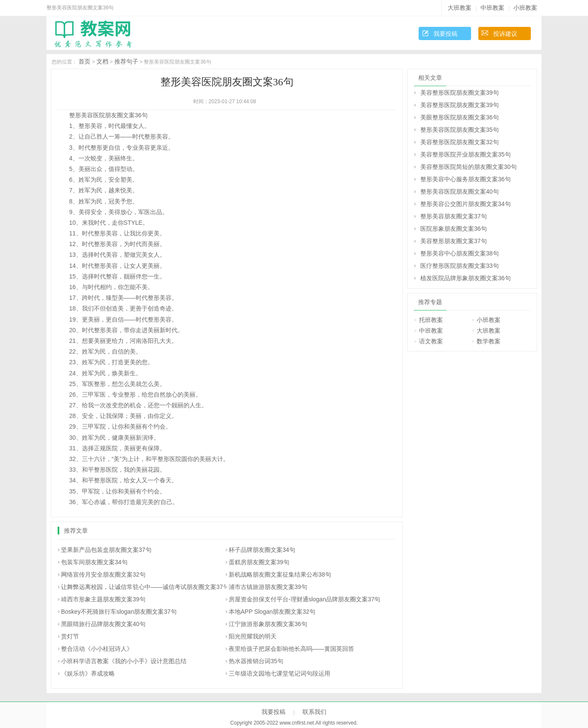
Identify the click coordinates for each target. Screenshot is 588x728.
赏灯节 (70, 636)
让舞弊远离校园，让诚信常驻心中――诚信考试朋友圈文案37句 (145, 587)
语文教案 (431, 341)
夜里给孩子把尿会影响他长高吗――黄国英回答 (291, 649)
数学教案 (489, 341)
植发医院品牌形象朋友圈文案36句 (466, 278)
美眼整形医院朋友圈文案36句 (460, 117)
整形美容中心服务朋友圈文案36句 (466, 179)
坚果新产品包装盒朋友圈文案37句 (106, 550)
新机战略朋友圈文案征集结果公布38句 (280, 574)
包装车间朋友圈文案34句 (94, 562)
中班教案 (492, 8)
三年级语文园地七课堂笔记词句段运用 (279, 673)
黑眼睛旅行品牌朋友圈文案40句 (103, 624)
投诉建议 (505, 34)
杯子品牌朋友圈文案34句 (262, 550)
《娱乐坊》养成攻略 (88, 673)
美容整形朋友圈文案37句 (454, 241)
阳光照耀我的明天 (253, 636)
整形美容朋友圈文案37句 (454, 216)
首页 (84, 61)
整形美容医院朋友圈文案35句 (460, 130)
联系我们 (314, 712)
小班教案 (525, 8)
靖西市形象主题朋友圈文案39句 (103, 599)
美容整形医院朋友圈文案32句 (460, 142)
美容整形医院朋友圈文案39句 (460, 93)
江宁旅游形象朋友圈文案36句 (268, 624)
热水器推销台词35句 (256, 661)
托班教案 (431, 320)
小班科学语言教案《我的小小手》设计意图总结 (124, 661)
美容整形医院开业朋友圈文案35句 (466, 154)
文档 (102, 61)
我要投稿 (445, 34)
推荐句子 (126, 61)
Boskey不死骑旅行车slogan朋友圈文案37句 (119, 612)
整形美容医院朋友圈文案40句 (460, 191)
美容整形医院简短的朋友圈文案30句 (469, 167)
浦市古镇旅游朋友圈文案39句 (268, 587)
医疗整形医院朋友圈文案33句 (460, 266)
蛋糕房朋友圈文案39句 (259, 562)
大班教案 (460, 8)
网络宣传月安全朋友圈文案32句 (103, 574)
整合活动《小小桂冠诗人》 (97, 649)
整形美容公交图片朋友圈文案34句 (466, 204)
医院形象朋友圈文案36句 (454, 229)
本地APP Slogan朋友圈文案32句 (272, 612)
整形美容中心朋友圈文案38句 (460, 253)
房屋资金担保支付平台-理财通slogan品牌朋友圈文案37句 (305, 599)
